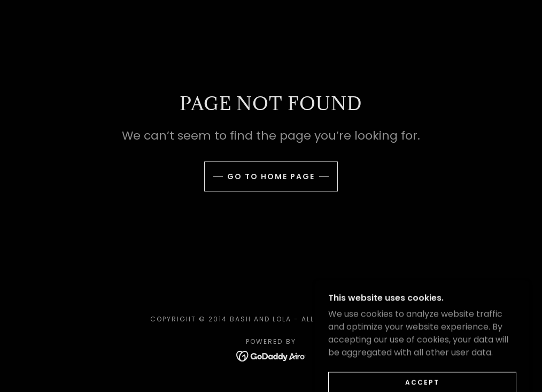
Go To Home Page (271, 176)
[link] (271, 355)
